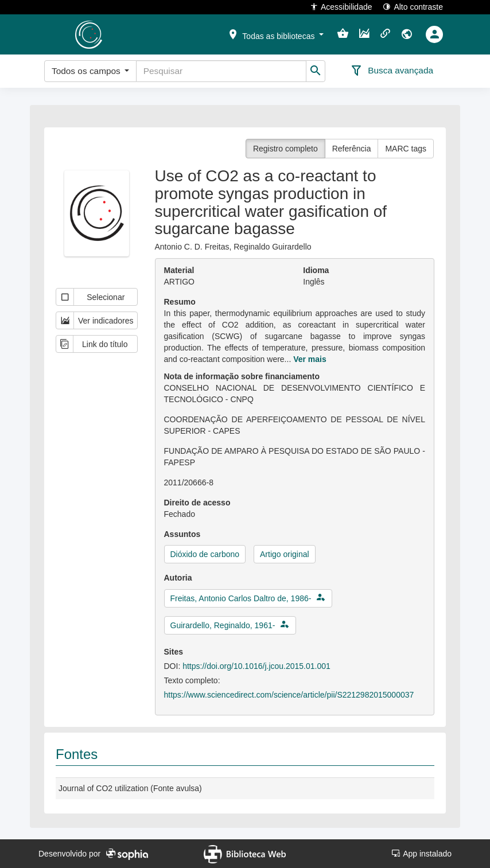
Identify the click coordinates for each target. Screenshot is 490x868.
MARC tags (406, 149)
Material (179, 270)
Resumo (180, 302)
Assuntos (182, 534)
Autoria (178, 578)
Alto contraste (413, 7)
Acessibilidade (341, 7)
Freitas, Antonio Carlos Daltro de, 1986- (241, 598)
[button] (275, 34)
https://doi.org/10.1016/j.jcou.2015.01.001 (256, 666)
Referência (352, 149)
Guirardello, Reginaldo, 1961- (223, 625)
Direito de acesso (197, 503)
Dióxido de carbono (205, 554)
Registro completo (285, 149)
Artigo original (285, 554)
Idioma (316, 270)
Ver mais (310, 359)
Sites (174, 652)
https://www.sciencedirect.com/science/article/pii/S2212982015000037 (289, 695)
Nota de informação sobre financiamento (242, 376)
